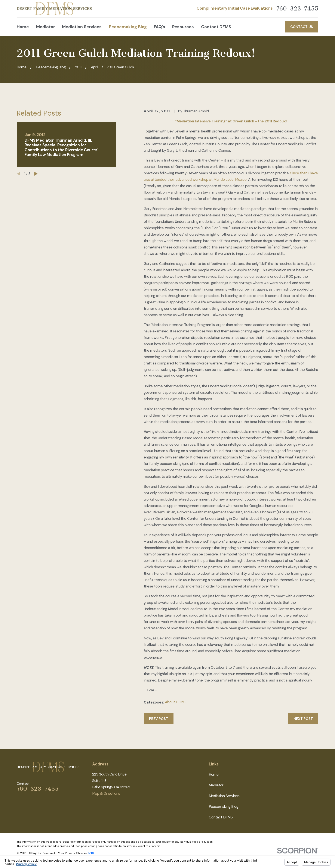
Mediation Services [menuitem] (82, 27)
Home (214, 774)
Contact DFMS (221, 817)
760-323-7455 (297, 9)
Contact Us (302, 27)
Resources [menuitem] (183, 27)
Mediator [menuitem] (46, 27)
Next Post (303, 719)
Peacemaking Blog (224, 806)
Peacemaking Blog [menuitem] (128, 27)
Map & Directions (106, 793)
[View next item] (36, 174)
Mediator (216, 785)
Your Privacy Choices (76, 853)
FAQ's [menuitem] (159, 27)
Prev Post (159, 719)
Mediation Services (224, 796)
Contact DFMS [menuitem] (216, 27)
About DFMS (175, 702)
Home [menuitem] (23, 27)
